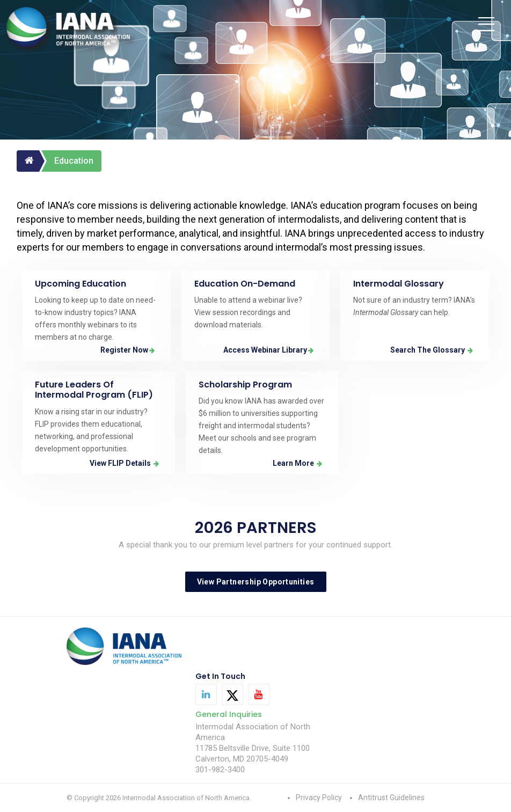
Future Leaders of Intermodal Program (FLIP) (94, 390)
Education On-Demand (245, 284)
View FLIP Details (124, 463)
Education (74, 161)
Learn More (297, 463)
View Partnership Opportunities (256, 582)
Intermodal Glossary (399, 284)
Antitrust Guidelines (391, 798)
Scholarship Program (245, 385)
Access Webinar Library (268, 350)
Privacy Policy (319, 798)
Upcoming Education (81, 284)
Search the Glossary (432, 350)
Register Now (127, 350)
